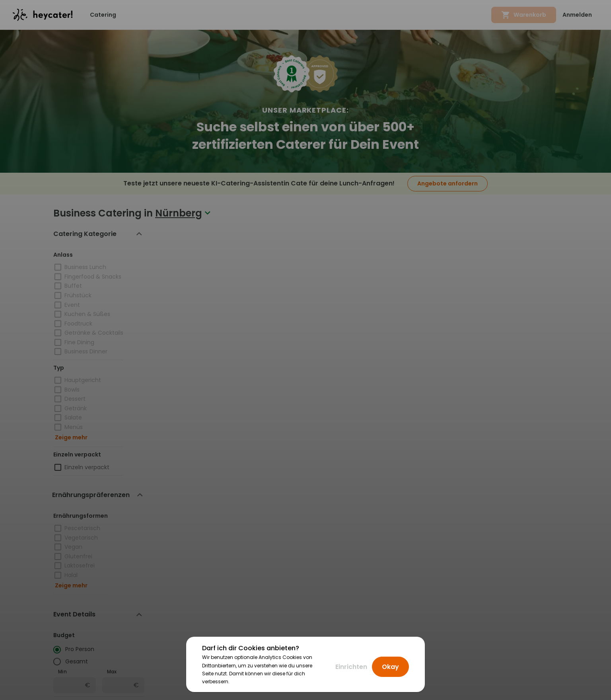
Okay (390, 667)
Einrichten (351, 667)
